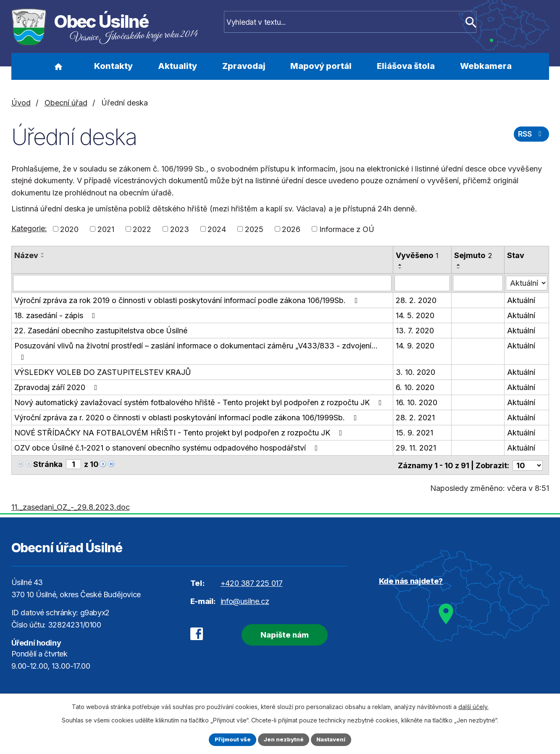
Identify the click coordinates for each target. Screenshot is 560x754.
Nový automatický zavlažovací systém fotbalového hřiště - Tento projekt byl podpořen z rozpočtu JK (200, 402)
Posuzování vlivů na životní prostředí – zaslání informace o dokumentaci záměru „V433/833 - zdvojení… (196, 351)
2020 (69, 229)
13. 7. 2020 (415, 330)
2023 (180, 229)
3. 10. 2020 (415, 372)
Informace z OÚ (347, 229)
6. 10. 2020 (415, 387)
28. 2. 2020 (416, 300)
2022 (142, 229)
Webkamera (486, 66)
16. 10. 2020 (417, 402)
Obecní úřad (66, 103)
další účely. (473, 706)
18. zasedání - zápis (57, 315)
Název (26, 255)
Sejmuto (473, 255)
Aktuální (522, 300)
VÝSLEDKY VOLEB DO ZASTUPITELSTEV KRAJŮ (103, 372)
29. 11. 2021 (416, 447)
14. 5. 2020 (415, 315)
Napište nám (279, 633)
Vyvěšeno (417, 255)
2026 (291, 229)
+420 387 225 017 (252, 582)
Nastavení (334, 739)
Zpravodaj (244, 66)
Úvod (59, 66)
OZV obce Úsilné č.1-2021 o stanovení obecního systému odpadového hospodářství (168, 447)
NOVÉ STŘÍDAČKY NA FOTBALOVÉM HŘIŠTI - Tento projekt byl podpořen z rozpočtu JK (180, 432)
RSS (530, 136)
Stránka (48, 464)
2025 (254, 229)
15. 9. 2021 (414, 432)
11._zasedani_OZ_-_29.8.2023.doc (71, 506)
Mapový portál (321, 66)
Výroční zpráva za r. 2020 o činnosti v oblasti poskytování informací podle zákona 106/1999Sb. (187, 417)
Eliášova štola (406, 66)
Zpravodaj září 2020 (58, 387)
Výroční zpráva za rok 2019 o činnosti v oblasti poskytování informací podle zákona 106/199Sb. (188, 300)
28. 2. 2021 (415, 417)
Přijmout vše (230, 739)
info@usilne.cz (245, 600)
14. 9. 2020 (415, 345)
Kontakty (113, 66)
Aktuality (177, 66)
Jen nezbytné (284, 739)
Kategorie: (29, 228)
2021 (106, 229)
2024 (217, 229)
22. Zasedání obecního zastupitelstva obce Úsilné (101, 330)
